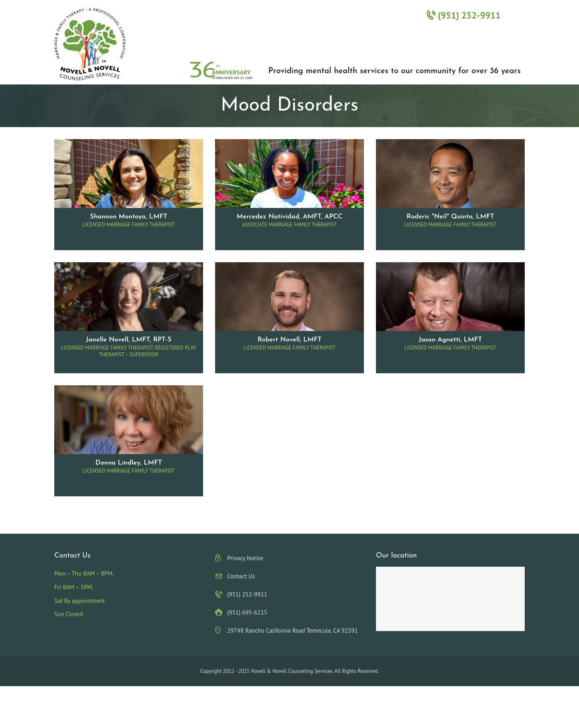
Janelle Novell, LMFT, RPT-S (129, 340)
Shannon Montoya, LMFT (129, 217)
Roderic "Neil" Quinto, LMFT (450, 217)
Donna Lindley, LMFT (128, 463)
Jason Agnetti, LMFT (450, 340)
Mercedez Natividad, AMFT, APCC (289, 217)
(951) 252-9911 (463, 15)
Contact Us (241, 576)
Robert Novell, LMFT (289, 340)
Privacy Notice (245, 558)
